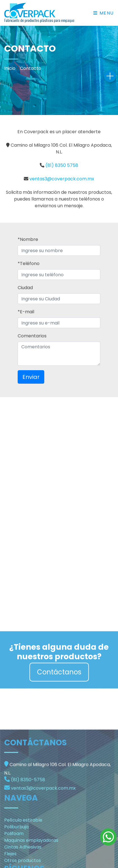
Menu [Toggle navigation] (104, 13)
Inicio (10, 68)
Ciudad (25, 288)
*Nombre (28, 239)
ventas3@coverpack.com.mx (62, 179)
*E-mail (26, 312)
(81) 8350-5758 (28, 817)
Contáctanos (59, 683)
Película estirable (23, 858)
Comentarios (32, 336)
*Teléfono (29, 263)
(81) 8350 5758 (62, 165)
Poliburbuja (16, 864)
